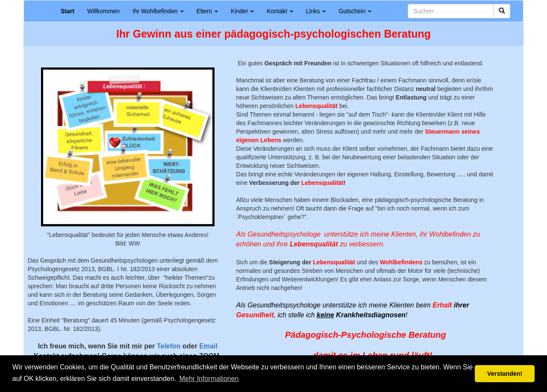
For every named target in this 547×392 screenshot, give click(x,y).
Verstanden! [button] (505, 374)
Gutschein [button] (355, 11)
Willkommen (103, 11)
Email (208, 346)
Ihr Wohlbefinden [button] (158, 11)
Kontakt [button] (280, 11)
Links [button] (316, 11)
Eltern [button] (207, 11)
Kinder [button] (242, 11)
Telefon (169, 346)
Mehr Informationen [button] (209, 379)
